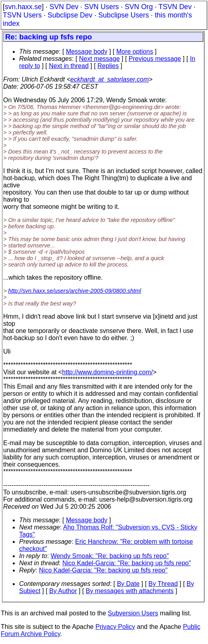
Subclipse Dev (70, 15)
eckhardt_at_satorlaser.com (109, 79)
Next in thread (69, 66)
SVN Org (139, 7)
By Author (63, 591)
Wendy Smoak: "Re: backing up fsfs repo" (110, 556)
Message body (86, 52)
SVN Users (101, 7)
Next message (99, 59)
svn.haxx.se (23, 7)
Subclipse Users (124, 15)
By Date (128, 584)
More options (135, 52)
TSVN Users (22, 15)
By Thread (163, 584)
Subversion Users (133, 613)
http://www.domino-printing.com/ (108, 372)
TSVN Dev (175, 7)
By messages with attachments (130, 591)
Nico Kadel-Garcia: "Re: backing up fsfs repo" (127, 563)
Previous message (155, 59)
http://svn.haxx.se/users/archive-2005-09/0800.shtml (75, 291)
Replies (108, 66)
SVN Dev (64, 7)
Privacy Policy (115, 627)
